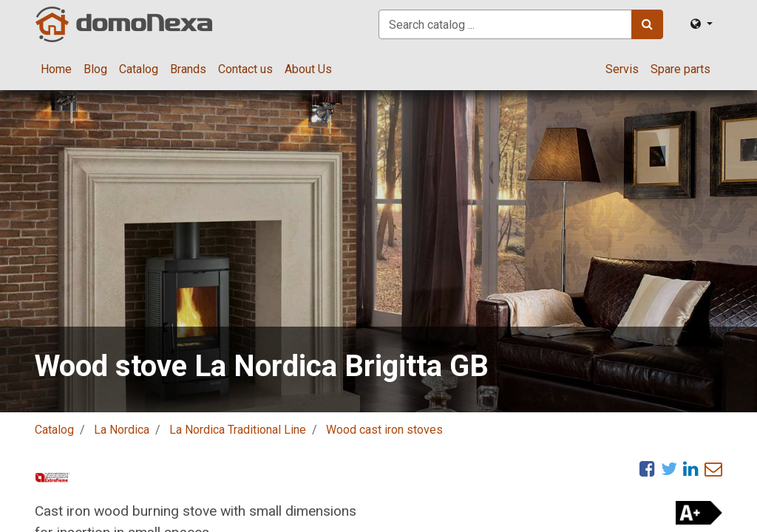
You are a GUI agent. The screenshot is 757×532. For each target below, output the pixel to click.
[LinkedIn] (691, 468)
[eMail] (713, 468)
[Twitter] (669, 468)
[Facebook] (647, 468)
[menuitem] (56, 69)
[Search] (647, 24)
